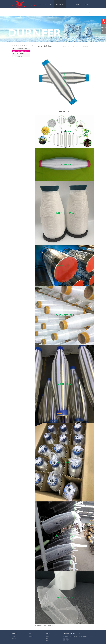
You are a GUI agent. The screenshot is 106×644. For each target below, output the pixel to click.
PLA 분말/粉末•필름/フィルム (20, 54)
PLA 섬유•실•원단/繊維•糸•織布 (87, 46)
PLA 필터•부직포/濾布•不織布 (20, 49)
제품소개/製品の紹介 (76, 46)
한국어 (70, 46)
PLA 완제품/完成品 (18, 56)
